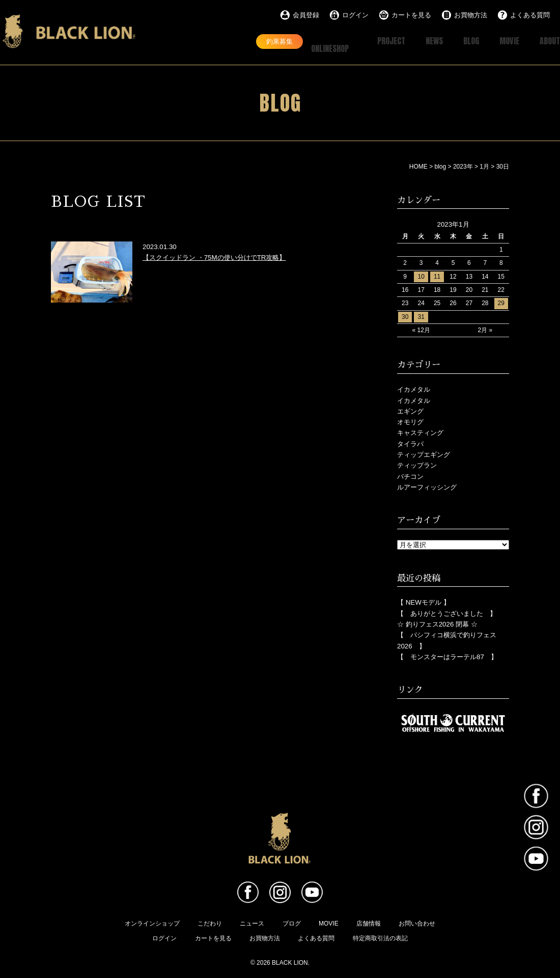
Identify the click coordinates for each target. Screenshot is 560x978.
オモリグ (410, 421)
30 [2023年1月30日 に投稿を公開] (405, 316)
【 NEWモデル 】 (424, 601)
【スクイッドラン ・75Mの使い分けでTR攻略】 (214, 256)
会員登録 (306, 15)
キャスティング (420, 432)
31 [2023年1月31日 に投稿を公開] (421, 316)
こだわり (210, 922)
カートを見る (411, 15)
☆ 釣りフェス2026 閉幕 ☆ (437, 623)
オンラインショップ (152, 922)
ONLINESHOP (312, 41)
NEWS (421, 41)
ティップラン (417, 464)
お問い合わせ (417, 922)
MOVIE (503, 41)
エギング (410, 410)
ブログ (292, 922)
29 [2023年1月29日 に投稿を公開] (501, 302)
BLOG (461, 41)
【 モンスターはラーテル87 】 (447, 656)
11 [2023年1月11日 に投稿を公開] (437, 276)
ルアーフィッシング (427, 486)
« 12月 (421, 329)
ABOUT (548, 41)
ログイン (355, 15)
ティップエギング (424, 454)
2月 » (485, 329)
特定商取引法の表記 (380, 937)
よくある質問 (530, 15)
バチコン (410, 476)
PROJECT (372, 41)
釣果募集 (245, 41)
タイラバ (410, 443)
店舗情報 (369, 922)
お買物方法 (471, 15)
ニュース (252, 922)
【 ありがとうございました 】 (447, 613)
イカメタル (414, 388)
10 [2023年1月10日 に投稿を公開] (421, 276)
